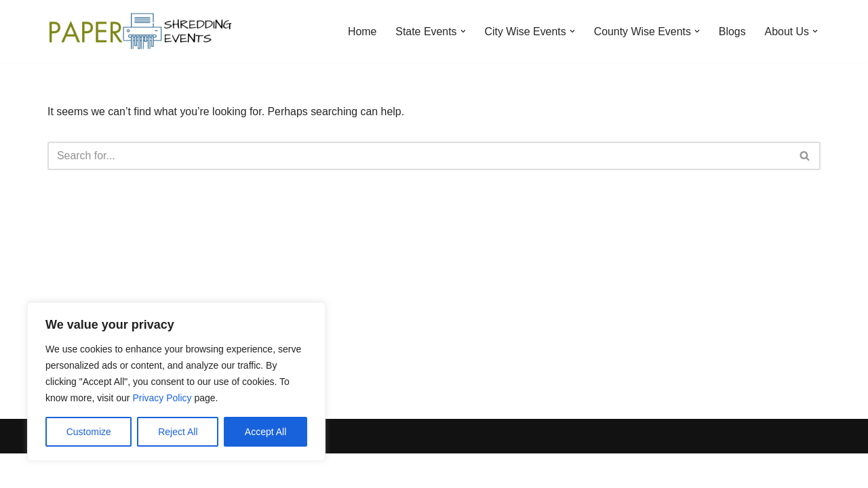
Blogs (732, 32)
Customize (89, 432)
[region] (176, 382)
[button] (461, 31)
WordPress (169, 471)
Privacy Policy (162, 398)
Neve (60, 471)
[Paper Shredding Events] (142, 31)
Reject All (178, 432)
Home (360, 32)
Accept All (265, 432)
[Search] (419, 156)
